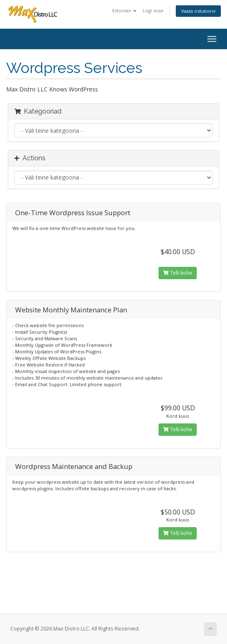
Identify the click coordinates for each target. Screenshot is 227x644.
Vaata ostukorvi (198, 11)
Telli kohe (178, 273)
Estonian (124, 10)
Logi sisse (153, 10)
